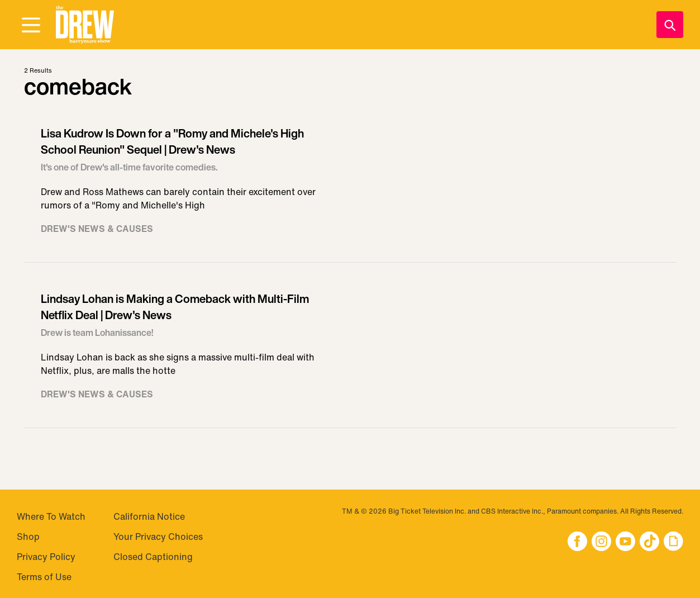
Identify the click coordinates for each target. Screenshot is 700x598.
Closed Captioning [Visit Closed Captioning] (153, 557)
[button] (85, 25)
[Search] (670, 25)
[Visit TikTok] (649, 542)
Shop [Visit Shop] (28, 537)
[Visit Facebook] (577, 542)
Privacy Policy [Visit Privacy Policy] (46, 557)
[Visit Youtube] (625, 542)
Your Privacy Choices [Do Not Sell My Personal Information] (158, 537)
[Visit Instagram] (601, 542)
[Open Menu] (31, 26)
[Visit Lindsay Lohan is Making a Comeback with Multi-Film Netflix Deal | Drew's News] (350, 351)
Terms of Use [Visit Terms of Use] (44, 577)
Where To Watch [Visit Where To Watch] (51, 516)
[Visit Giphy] (673, 542)
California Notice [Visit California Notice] (149, 516)
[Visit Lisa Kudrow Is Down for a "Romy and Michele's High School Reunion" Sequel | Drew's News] (350, 186)
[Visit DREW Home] (85, 25)
